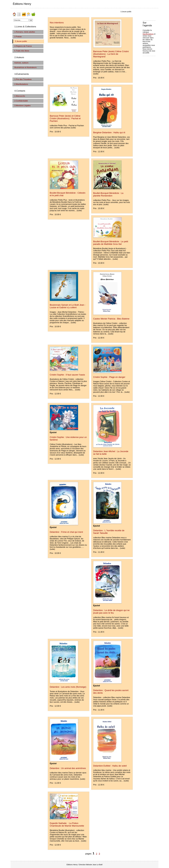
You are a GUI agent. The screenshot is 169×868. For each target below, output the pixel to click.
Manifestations (148, 34)
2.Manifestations (21, 84)
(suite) (73, 38)
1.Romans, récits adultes (25, 32)
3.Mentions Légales (22, 106)
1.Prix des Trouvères (23, 79)
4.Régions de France (23, 46)
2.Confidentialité (21, 101)
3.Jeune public (21, 41)
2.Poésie (18, 37)
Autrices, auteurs (21, 63)
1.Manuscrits (20, 96)
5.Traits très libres (22, 51)
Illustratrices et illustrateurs (25, 67)
